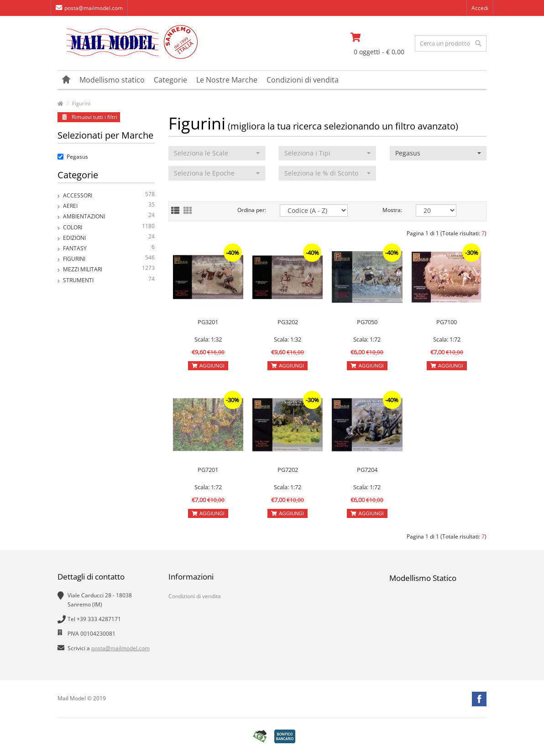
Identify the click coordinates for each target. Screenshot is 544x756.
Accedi (480, 8)
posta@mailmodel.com (89, 8)
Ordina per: (252, 210)
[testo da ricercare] (451, 43)
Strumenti (109, 280)
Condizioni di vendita (303, 80)
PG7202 (288, 470)
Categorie (170, 80)
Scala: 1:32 (208, 339)
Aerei (109, 206)
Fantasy (109, 248)
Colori (109, 227)
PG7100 (447, 322)
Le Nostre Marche (227, 80)
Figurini (81, 103)
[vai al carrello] (379, 37)
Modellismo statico (112, 80)
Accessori (109, 195)
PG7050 (367, 322)
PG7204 (367, 470)
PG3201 (208, 322)
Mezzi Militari (109, 269)
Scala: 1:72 (367, 339)
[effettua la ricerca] (478, 43)
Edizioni (109, 238)
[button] (217, 153)
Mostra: (392, 210)
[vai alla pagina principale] (128, 57)
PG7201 (208, 470)
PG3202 (288, 322)
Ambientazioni (109, 216)
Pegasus (73, 157)
